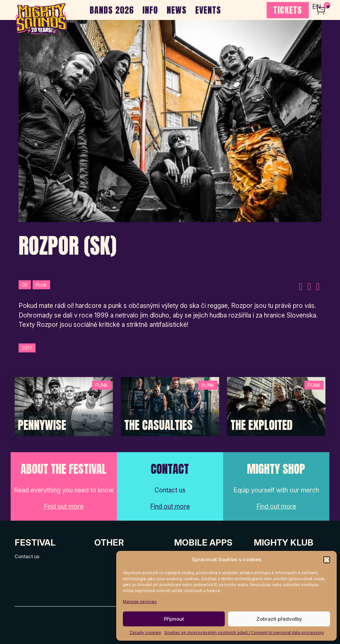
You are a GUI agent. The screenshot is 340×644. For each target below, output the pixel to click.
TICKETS (288, 10)
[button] (327, 560)
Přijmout (174, 619)
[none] (321, 7)
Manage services (140, 602)
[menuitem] (321, 7)
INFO (150, 10)
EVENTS (208, 10)
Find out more (64, 507)
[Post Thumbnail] (64, 406)
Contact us (27, 556)
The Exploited (261, 425)
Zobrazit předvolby (279, 619)
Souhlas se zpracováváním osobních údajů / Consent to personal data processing (244, 633)
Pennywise (42, 425)
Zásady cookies (145, 633)
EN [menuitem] (317, 7)
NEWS (177, 10)
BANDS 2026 (112, 10)
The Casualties (158, 425)
